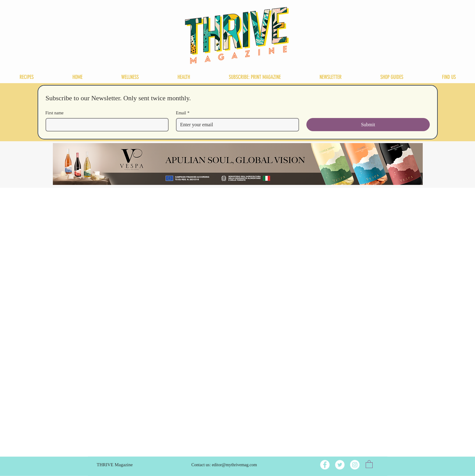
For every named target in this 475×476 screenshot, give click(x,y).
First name (55, 113)
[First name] (105, 125)
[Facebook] (325, 465)
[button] (369, 464)
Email (183, 113)
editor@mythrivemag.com (234, 465)
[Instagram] (355, 465)
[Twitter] (340, 465)
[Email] (236, 125)
